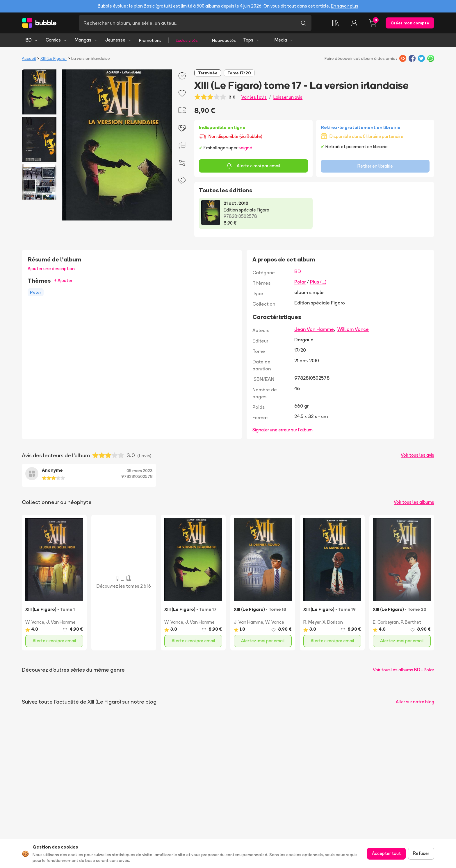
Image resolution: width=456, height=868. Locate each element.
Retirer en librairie (375, 166)
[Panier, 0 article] (373, 23)
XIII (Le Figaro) (54, 58)
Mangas (86, 40)
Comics (56, 40)
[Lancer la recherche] (303, 23)
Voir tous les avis (417, 455)
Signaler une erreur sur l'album (283, 430)
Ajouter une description (51, 269)
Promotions (150, 40)
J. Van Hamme (61, 622)
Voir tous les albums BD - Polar (404, 670)
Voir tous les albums (414, 502)
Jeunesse (119, 40)
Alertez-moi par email (253, 166)
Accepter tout (386, 853)
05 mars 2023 (140, 471)
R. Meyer (312, 622)
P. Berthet (411, 622)
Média (284, 40)
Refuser (421, 853)
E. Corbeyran (386, 622)
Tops (251, 40)
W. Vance (35, 622)
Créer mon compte (410, 23)
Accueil (29, 58)
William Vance (353, 329)
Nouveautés (224, 40)
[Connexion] (354, 23)
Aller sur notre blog (415, 702)
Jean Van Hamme (314, 329)
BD (32, 40)
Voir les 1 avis (254, 97)
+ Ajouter (63, 280)
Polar (300, 282)
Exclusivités (187, 40)
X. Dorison (333, 622)
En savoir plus (345, 6)
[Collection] (336, 23)
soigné (245, 148)
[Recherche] (187, 23)
